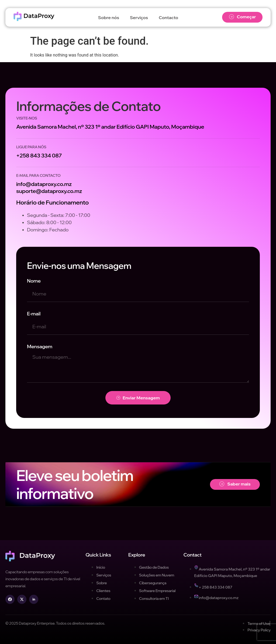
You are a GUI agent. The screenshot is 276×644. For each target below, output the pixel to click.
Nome (34, 281)
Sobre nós (109, 17)
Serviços (139, 17)
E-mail (34, 314)
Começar (242, 17)
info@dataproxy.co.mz (44, 184)
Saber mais (235, 484)
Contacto (168, 17)
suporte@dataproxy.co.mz (49, 191)
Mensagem (40, 346)
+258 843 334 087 (39, 155)
